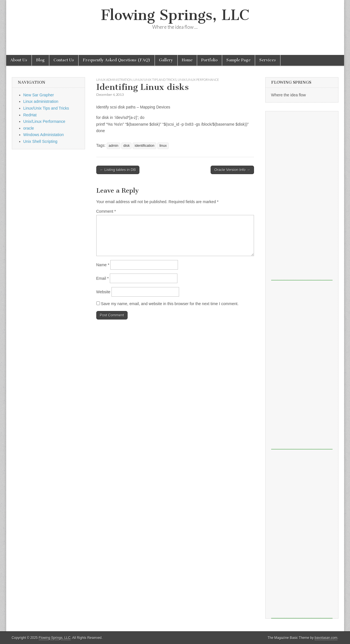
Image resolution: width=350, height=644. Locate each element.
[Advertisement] (302, 196)
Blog (40, 60)
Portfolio (209, 60)
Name (103, 265)
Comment (106, 211)
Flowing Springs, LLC (175, 15)
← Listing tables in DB (118, 170)
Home (187, 60)
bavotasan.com (326, 638)
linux (163, 146)
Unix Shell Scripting (40, 141)
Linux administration (114, 80)
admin (113, 146)
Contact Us (64, 60)
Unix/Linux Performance (198, 80)
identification (144, 146)
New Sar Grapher (39, 95)
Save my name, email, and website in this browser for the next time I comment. (170, 304)
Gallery (166, 60)
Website (103, 292)
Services (268, 60)
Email (102, 278)
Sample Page (238, 60)
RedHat (30, 115)
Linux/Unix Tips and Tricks (155, 80)
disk (126, 146)
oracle (29, 128)
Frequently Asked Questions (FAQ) (117, 60)
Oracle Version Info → (232, 170)
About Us (19, 60)
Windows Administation (44, 135)
